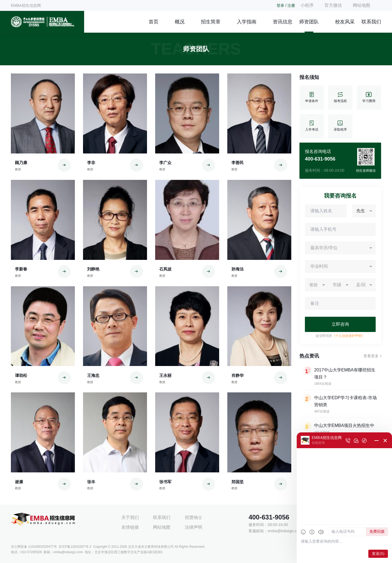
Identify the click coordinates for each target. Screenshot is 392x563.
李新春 (21, 269)
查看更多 (371, 356)
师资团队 (309, 22)
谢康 (19, 482)
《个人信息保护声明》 (348, 336)
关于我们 (130, 517)
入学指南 (247, 22)
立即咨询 (340, 324)
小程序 (307, 5)
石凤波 (165, 269)
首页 (154, 22)
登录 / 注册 (286, 5)
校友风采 (345, 22)
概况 (180, 22)
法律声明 (194, 527)
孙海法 (238, 269)
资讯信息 (283, 22)
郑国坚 (238, 482)
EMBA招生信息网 (26, 5)
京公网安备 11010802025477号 (34, 547)
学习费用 (369, 98)
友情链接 (130, 527)
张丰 (91, 482)
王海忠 (93, 375)
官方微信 (333, 5)
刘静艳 (93, 269)
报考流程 (340, 98)
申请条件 (312, 98)
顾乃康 (21, 163)
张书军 (165, 482)
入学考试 (312, 126)
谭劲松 (21, 375)
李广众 (165, 163)
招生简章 (211, 22)
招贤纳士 (194, 517)
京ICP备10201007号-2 (75, 547)
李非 (91, 163)
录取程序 (340, 126)
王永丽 (165, 375)
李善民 (238, 163)
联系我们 (371, 22)
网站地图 (362, 5)
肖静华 (238, 375)
